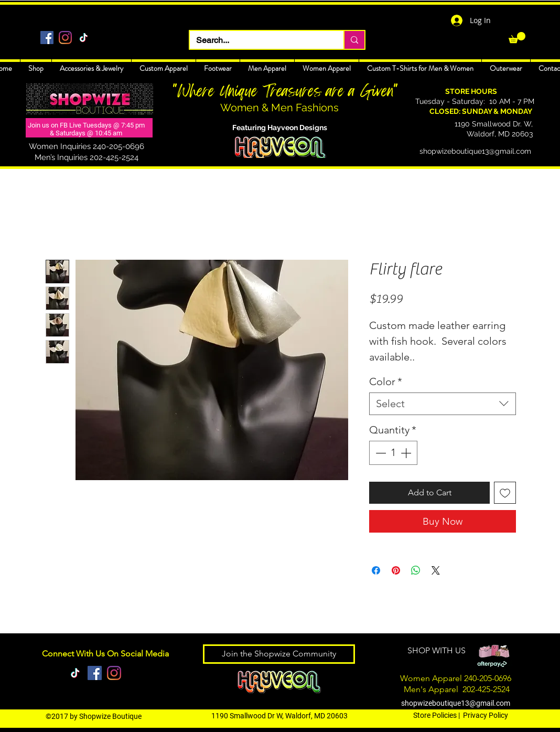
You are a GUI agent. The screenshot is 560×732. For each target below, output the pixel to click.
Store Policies (435, 715)
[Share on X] (436, 570)
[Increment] (407, 453)
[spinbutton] (393, 453)
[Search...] (259, 40)
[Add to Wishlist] (505, 493)
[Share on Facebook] (376, 570)
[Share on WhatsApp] (416, 570)
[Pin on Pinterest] (396, 570)
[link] (517, 38)
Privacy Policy (486, 715)
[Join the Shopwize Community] (279, 654)
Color (386, 381)
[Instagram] (65, 38)
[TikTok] (84, 38)
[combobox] (443, 404)
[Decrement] (380, 453)
